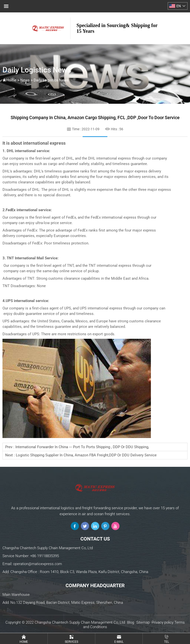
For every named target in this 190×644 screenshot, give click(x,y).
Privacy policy (163, 622)
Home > (13, 80)
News (25, 80)
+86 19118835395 (45, 556)
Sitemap (143, 622)
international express (44, 143)
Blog (131, 622)
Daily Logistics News (51, 80)
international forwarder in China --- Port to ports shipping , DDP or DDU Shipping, (82, 447)
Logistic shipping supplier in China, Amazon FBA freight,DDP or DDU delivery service (86, 455)
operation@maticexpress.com (37, 564)
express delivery (148, 171)
